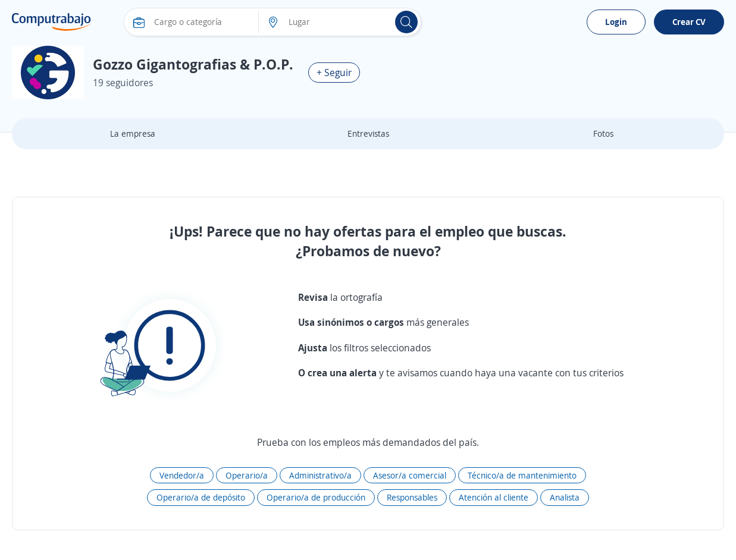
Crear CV (689, 22)
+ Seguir (334, 73)
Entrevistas (368, 133)
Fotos (603, 133)
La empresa (133, 133)
